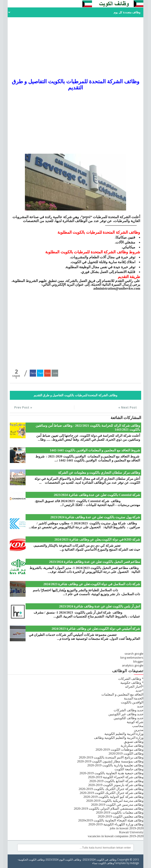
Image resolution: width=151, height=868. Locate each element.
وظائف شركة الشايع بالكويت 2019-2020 (116, 781)
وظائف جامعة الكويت (129, 769)
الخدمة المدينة (134, 698)
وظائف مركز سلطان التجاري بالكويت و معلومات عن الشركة (99, 473)
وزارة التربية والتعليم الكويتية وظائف (119, 738)
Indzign (135, 863)
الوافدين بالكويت (132, 702)
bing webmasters (132, 658)
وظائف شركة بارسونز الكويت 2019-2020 (116, 785)
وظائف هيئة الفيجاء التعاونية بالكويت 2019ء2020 (111, 820)
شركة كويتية (135, 722)
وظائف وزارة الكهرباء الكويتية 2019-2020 (116, 824)
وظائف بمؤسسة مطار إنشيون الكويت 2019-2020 (110, 761)
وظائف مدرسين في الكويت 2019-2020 (117, 805)
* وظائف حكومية (132, 683)
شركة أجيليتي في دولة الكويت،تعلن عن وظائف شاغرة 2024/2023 (96, 629)
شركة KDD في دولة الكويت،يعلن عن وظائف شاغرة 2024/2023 (97, 539)
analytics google (133, 665)
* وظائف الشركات (131, 679)
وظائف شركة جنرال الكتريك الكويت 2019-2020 (112, 793)
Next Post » (128, 407)
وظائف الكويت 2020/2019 (126, 753)
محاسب (138, 726)
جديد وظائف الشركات (129, 710)
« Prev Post (23, 407)
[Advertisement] (75, 48)
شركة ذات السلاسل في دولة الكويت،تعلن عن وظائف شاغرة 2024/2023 (92, 584)
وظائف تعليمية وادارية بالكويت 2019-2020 (115, 765)
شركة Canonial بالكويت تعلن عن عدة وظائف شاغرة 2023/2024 (97, 495)
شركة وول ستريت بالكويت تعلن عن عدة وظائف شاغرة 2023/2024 (95, 517)
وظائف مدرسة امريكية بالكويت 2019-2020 (115, 801)
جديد (140, 706)
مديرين (139, 730)
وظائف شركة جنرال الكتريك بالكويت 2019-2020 (111, 789)
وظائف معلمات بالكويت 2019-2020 (120, 812)
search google (134, 654)
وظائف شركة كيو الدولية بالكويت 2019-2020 (114, 797)
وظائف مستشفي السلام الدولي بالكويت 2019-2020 (109, 809)
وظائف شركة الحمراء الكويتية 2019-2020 (116, 777)
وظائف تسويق (134, 742)
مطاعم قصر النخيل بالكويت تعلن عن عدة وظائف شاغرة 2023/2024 (95, 562)
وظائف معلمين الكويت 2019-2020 (121, 816)
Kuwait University (131, 832)
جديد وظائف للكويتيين (129, 718)
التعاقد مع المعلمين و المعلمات (122, 694)
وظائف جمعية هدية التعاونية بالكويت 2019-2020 (112, 773)
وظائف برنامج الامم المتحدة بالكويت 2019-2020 (111, 757)
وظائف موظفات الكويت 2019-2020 (119, 750)
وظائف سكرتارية (132, 746)
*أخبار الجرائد (134, 687)
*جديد (140, 691)
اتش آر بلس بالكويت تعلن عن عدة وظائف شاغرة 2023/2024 (100, 606)
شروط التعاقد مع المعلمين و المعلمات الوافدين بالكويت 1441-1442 (95, 450)
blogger (138, 661)
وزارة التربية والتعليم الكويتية (124, 734)
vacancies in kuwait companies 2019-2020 (116, 836)
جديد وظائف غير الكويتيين (126, 714)
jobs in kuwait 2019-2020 (127, 828)
